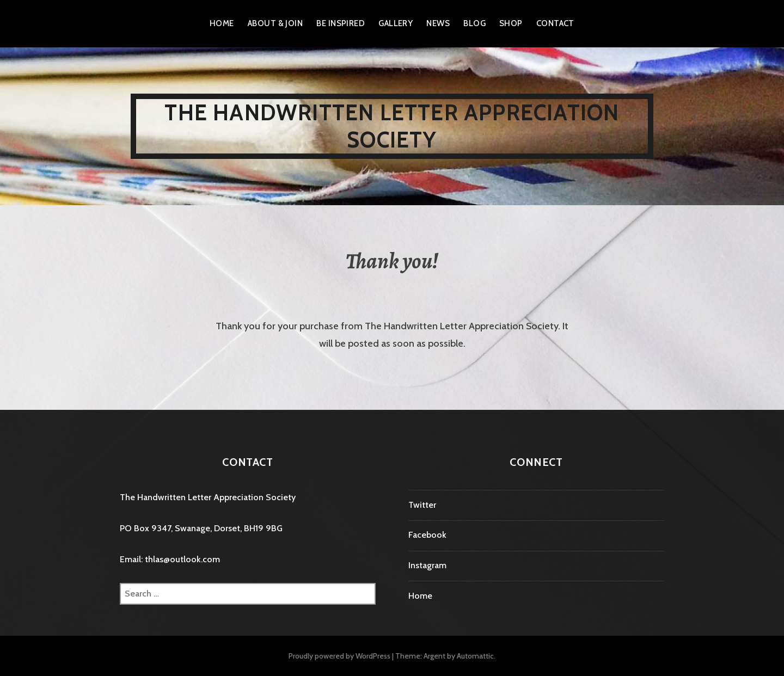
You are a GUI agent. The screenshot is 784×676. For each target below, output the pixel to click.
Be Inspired (341, 23)
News (438, 23)
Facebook (427, 535)
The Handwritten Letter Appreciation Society (392, 126)
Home (222, 23)
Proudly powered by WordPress (339, 656)
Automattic (475, 656)
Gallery (396, 23)
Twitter (422, 505)
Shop (511, 23)
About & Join (275, 23)
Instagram (427, 565)
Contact (555, 23)
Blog (474, 23)
